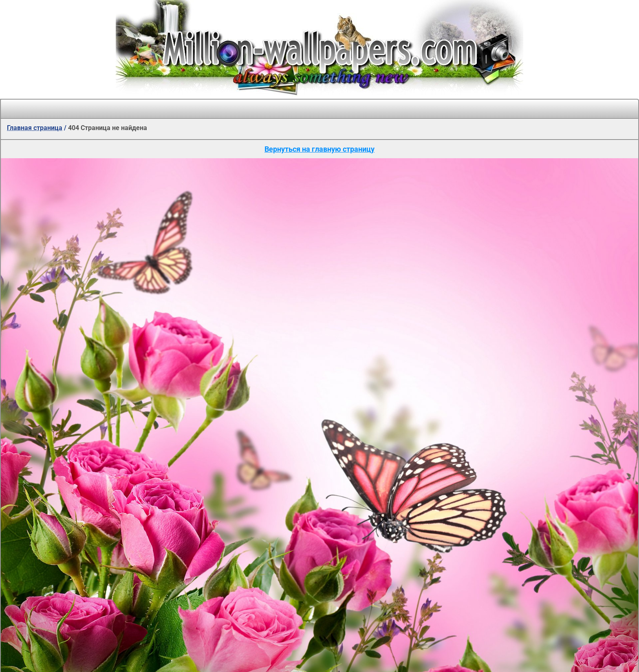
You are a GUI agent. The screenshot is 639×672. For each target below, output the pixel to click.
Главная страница (35, 128)
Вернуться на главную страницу (319, 149)
